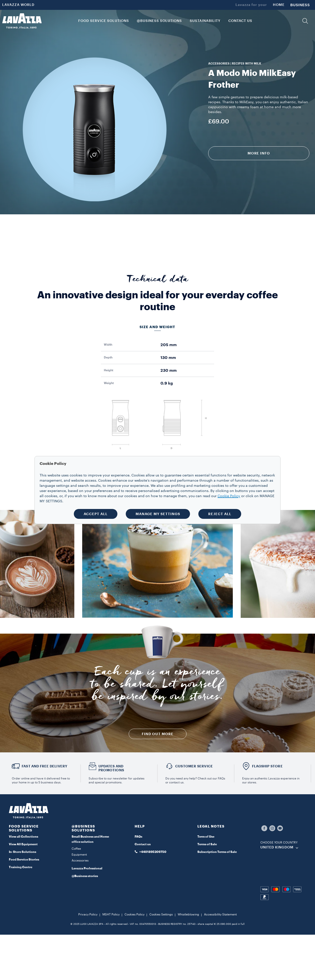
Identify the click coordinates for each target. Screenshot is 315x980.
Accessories (80, 861)
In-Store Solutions (23, 852)
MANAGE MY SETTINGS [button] (158, 514)
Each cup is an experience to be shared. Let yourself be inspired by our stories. (157, 686)
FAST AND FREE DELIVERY (44, 766)
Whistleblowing (188, 914)
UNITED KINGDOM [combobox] (277, 847)
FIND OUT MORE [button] (158, 734)
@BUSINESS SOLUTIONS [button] (159, 21)
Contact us (143, 844)
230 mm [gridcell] (169, 371)
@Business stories (85, 876)
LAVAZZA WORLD (18, 5)
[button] (305, 21)
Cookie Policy (229, 496)
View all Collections (24, 837)
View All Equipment (23, 844)
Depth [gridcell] (108, 357)
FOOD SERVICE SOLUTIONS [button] (104, 21)
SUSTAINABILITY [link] (205, 21)
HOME (279, 5)
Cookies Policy (134, 914)
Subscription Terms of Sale (217, 852)
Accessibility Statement (220, 914)
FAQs (138, 837)
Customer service (194, 766)
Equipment (79, 855)
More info (259, 153)
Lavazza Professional (87, 868)
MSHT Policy (111, 914)
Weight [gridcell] (109, 383)
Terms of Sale (207, 844)
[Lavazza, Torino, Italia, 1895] (22, 21)
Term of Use (206, 837)
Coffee (76, 849)
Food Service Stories (24, 860)
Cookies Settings (161, 914)
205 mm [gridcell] (169, 345)
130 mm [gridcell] (168, 358)
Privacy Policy (88, 914)
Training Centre (21, 867)
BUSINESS (300, 5)
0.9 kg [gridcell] (167, 383)
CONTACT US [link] (240, 21)
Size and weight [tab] (157, 327)
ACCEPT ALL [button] (96, 514)
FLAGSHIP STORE (267, 766)
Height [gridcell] (109, 370)
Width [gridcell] (108, 345)
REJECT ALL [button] (220, 514)
